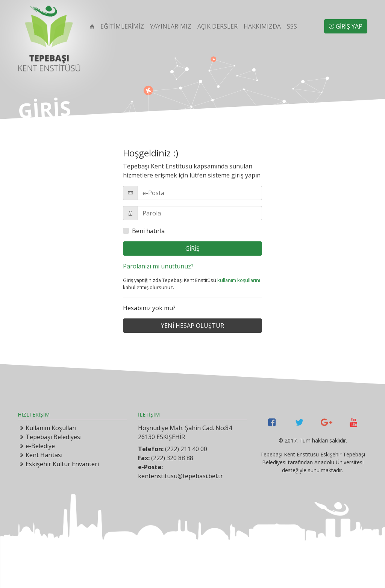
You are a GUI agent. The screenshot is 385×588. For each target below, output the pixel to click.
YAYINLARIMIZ (171, 26)
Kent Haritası (44, 455)
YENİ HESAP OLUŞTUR (192, 326)
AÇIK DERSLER (218, 26)
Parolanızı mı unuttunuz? (158, 266)
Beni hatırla (148, 231)
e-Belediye (40, 446)
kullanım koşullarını (239, 280)
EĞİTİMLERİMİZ (122, 26)
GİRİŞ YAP (346, 26)
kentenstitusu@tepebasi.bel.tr (180, 476)
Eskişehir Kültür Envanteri (62, 464)
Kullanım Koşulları (51, 428)
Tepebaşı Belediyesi (54, 437)
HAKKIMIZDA (262, 26)
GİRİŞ (192, 249)
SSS (292, 26)
